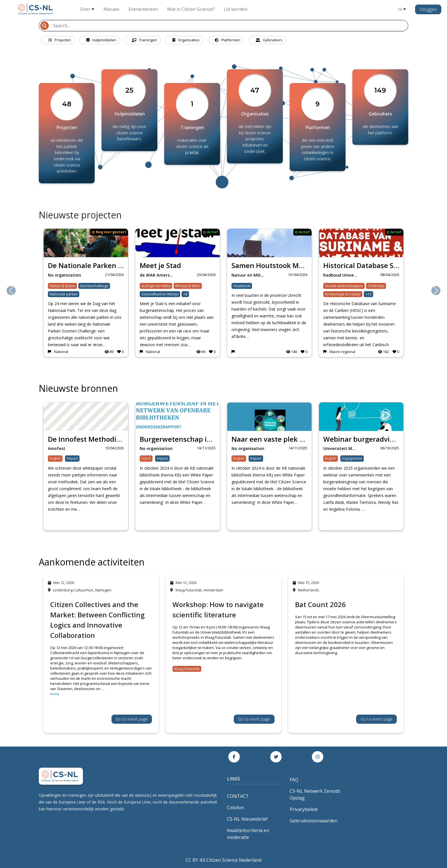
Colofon (235, 808)
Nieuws (111, 9)
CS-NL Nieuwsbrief (247, 819)
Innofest (57, 448)
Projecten (60, 40)
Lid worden (236, 9)
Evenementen (143, 9)
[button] (11, 291)
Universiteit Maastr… (342, 448)
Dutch (146, 458)
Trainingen (144, 40)
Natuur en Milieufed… (250, 275)
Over (85, 9)
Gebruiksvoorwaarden (314, 821)
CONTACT (238, 796)
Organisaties (186, 40)
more (55, 694)
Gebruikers (269, 40)
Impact (72, 458)
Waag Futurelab (187, 669)
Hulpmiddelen (101, 40)
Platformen (228, 40)
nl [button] (400, 9)
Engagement (352, 458)
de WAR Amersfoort (159, 275)
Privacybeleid (304, 809)
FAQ (294, 780)
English (55, 458)
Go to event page (132, 719)
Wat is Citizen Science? (191, 9)
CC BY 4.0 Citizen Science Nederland (223, 860)
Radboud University (342, 275)
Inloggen (428, 9)
